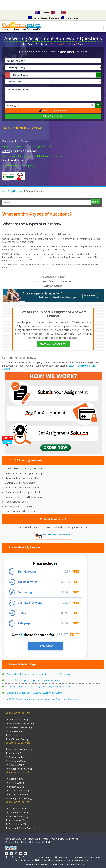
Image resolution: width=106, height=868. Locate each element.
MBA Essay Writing (17, 719)
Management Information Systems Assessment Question (35, 693)
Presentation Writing (18, 790)
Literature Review (16, 735)
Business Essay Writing (19, 727)
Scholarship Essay (16, 757)
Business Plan (14, 731)
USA (66, 13)
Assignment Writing (17, 808)
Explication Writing (17, 761)
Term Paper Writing (17, 812)
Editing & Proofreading (19, 798)
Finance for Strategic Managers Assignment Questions (33, 680)
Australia (42, 13)
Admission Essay (16, 753)
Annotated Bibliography (19, 749)
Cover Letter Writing (18, 794)
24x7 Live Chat (69, 18)
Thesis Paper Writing (18, 824)
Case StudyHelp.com (12, 191)
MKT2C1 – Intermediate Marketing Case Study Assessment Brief (38, 686)
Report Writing (15, 779)
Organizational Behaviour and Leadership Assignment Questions (38, 674)
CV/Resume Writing (17, 739)
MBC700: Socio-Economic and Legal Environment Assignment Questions (42, 699)
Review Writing (15, 765)
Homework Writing (17, 816)
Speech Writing (15, 787)
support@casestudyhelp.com (43, 18)
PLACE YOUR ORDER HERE (53, 344)
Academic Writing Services (20, 828)
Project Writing (15, 783)
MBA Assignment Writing (20, 723)
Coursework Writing (17, 820)
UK (55, 13)
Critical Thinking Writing (19, 769)
